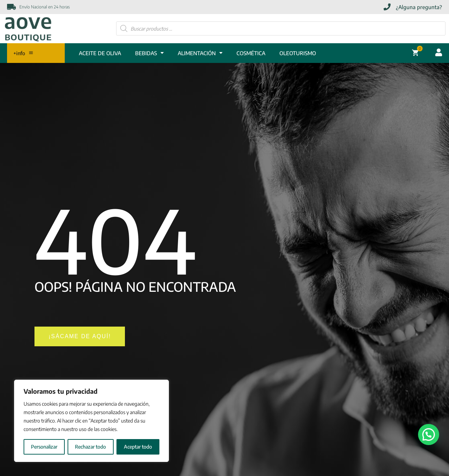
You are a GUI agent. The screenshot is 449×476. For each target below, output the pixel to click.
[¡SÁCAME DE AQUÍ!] (84, 338)
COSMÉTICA (251, 54)
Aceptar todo (138, 447)
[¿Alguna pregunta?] (413, 7)
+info (25, 54)
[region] (91, 421)
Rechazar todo (90, 447)
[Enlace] (28, 29)
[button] (429, 435)
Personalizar (44, 447)
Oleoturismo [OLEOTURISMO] (298, 54)
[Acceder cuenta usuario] (439, 53)
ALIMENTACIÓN (200, 54)
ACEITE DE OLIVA (100, 54)
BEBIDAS (149, 54)
